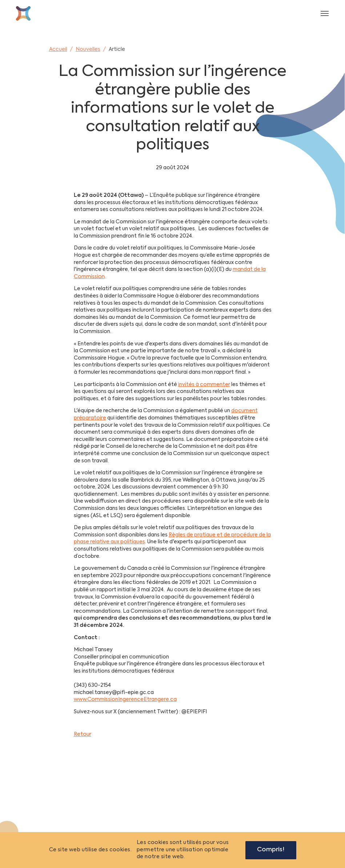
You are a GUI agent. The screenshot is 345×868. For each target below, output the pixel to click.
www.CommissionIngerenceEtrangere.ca (125, 699)
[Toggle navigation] (325, 13)
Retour (83, 734)
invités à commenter (204, 385)
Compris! (271, 850)
